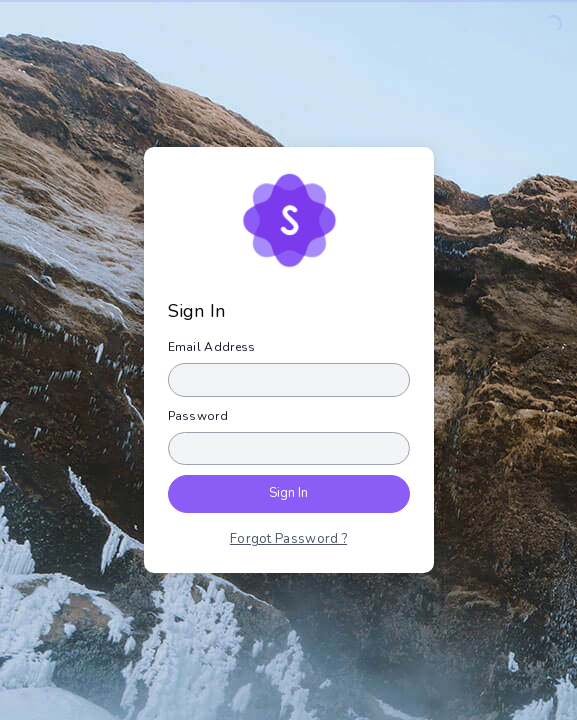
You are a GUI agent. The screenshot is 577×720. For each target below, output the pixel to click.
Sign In (288, 493)
